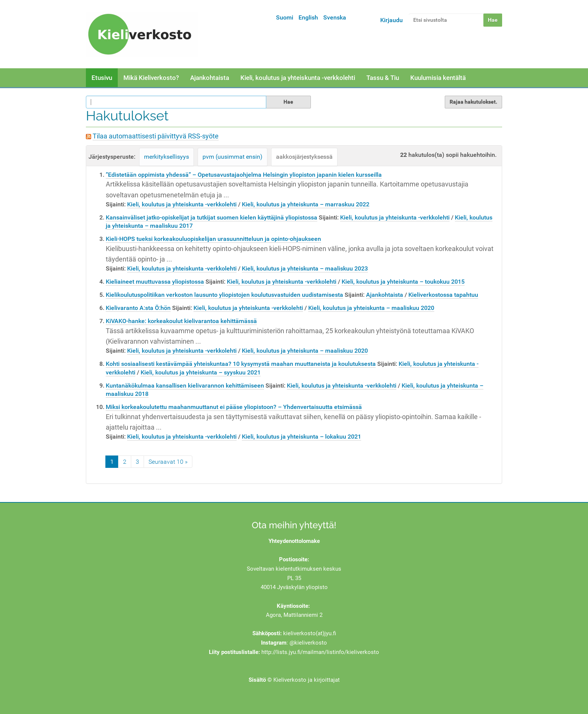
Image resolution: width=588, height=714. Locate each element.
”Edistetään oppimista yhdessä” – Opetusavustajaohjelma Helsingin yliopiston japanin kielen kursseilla (244, 175)
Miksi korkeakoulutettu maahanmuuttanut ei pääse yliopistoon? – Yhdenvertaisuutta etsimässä (234, 407)
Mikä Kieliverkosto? (151, 78)
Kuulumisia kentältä (438, 78)
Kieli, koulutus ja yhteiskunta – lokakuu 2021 (301, 437)
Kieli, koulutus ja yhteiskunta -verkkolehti (298, 78)
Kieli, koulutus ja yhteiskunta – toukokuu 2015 (403, 282)
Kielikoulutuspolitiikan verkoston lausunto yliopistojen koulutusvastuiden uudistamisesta (224, 295)
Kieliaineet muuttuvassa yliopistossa (155, 282)
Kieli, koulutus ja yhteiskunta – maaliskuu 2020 (371, 308)
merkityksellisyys (166, 157)
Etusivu (102, 78)
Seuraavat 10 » (168, 462)
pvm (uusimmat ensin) (232, 157)
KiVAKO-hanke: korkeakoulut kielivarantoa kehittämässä (181, 321)
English (308, 17)
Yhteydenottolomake (294, 541)
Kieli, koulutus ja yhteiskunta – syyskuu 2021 (201, 372)
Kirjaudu (391, 20)
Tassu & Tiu (383, 78)
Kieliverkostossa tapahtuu (443, 295)
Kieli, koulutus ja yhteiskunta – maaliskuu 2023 (305, 268)
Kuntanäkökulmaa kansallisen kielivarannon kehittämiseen (185, 386)
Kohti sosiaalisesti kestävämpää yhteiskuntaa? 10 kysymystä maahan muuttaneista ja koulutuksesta (241, 364)
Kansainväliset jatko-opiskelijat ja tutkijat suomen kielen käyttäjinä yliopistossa (211, 217)
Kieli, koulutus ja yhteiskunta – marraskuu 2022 (306, 204)
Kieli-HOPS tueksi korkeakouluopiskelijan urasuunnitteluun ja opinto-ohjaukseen (213, 239)
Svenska (335, 17)
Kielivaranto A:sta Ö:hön (138, 308)
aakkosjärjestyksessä (304, 157)
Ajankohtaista (210, 78)
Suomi (285, 17)
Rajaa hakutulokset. (473, 102)
